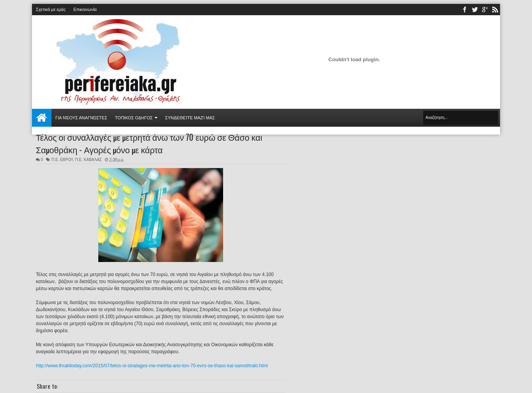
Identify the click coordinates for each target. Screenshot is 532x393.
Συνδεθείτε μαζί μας (190, 118)
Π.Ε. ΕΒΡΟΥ (62, 160)
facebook (465, 10)
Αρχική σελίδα (42, 118)
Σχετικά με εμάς (51, 9)
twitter (475, 10)
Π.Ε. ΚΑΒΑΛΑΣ (89, 160)
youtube (485, 10)
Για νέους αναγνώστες (81, 118)
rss (495, 10)
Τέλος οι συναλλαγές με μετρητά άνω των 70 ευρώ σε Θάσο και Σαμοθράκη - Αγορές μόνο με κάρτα (149, 143)
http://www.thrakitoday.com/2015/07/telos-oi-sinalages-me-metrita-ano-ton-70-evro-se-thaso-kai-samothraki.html (152, 366)
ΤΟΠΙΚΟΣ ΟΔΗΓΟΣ (134, 118)
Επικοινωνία (85, 9)
